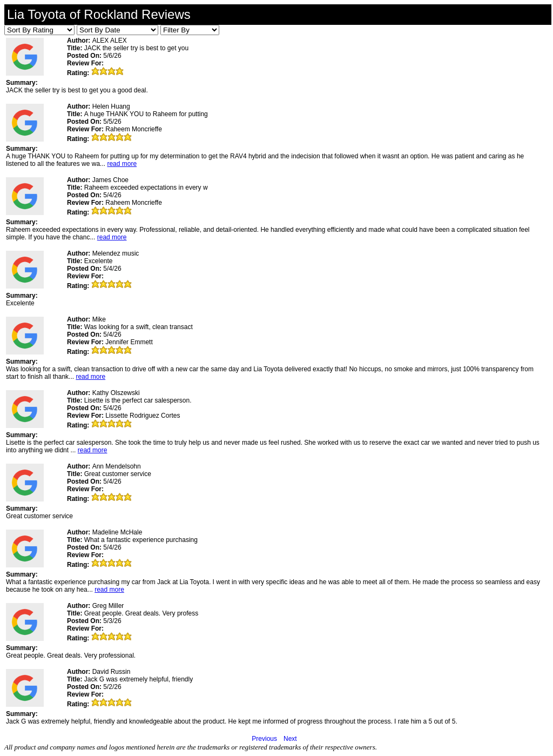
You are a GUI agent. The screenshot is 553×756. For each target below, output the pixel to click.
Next (290, 739)
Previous (264, 739)
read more (122, 164)
